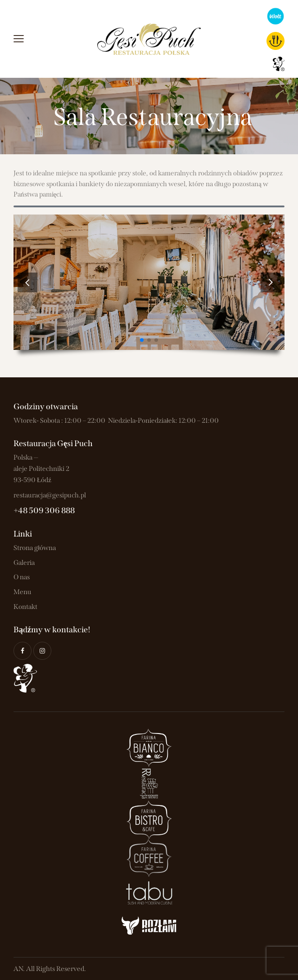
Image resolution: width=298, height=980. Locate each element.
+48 (21, 510)
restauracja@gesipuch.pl (50, 495)
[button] (271, 282)
